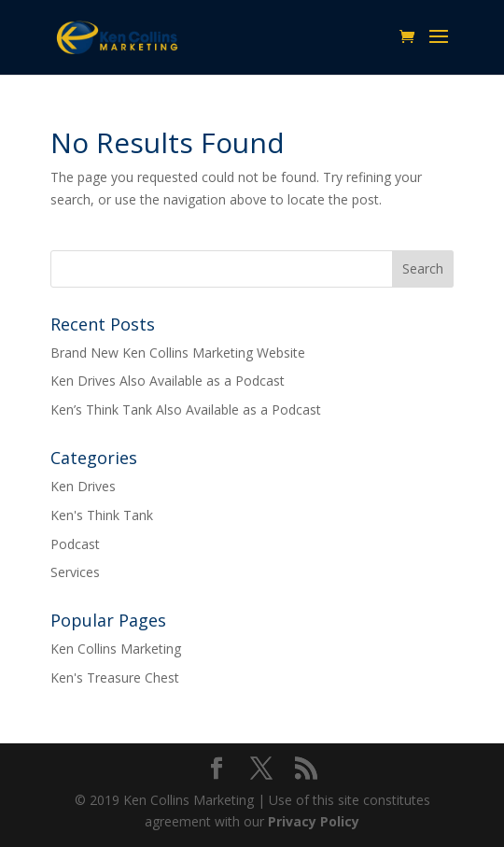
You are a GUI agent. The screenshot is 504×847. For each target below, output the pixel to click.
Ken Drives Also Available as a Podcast (168, 381)
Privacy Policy (314, 821)
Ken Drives (83, 486)
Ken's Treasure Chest (115, 678)
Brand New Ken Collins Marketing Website (178, 353)
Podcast (75, 544)
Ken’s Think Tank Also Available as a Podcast (186, 409)
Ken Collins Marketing (116, 649)
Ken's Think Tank (102, 515)
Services (75, 572)
